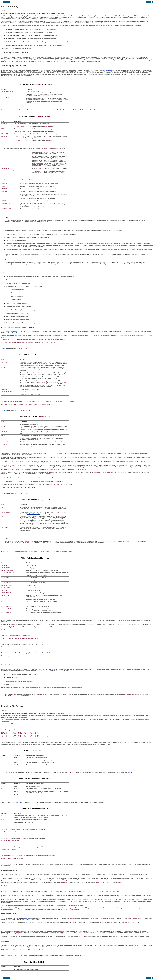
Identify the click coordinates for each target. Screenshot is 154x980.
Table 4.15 (4, 410)
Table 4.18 (89, 743)
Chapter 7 (72, 23)
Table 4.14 (4, 349)
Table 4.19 (131, 772)
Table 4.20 (21, 802)
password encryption (47, 336)
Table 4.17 (70, 552)
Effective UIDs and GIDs (33, 514)
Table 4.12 (52, 78)
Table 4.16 (4, 493)
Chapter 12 (14, 333)
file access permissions (50, 35)
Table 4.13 (51, 110)
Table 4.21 (84, 956)
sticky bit (6, 945)
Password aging (110, 70)
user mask (27, 918)
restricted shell (48, 671)
